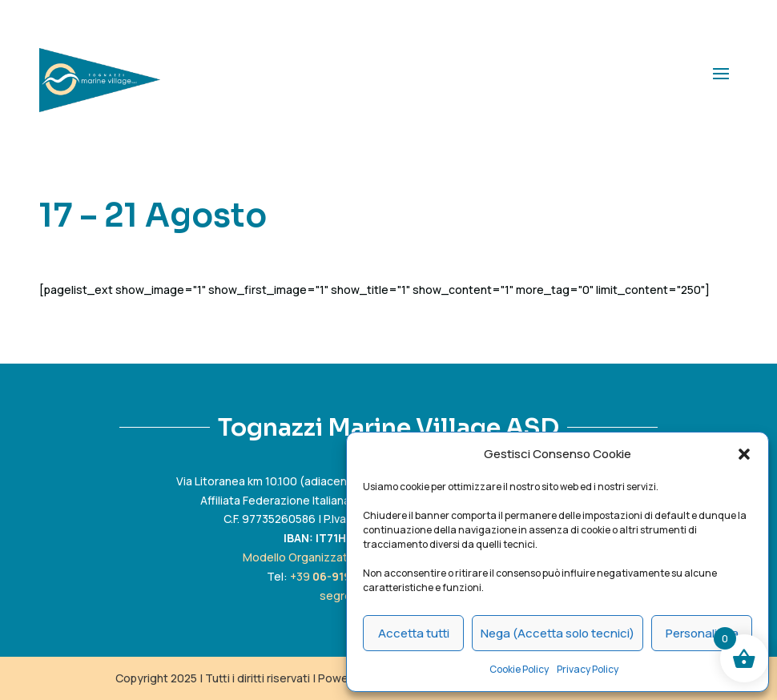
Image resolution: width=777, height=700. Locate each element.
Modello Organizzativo (304, 557)
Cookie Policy (519, 669)
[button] (744, 454)
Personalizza (702, 633)
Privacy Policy (588, 669)
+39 (338, 576)
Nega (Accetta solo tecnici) (558, 633)
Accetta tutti (414, 633)
